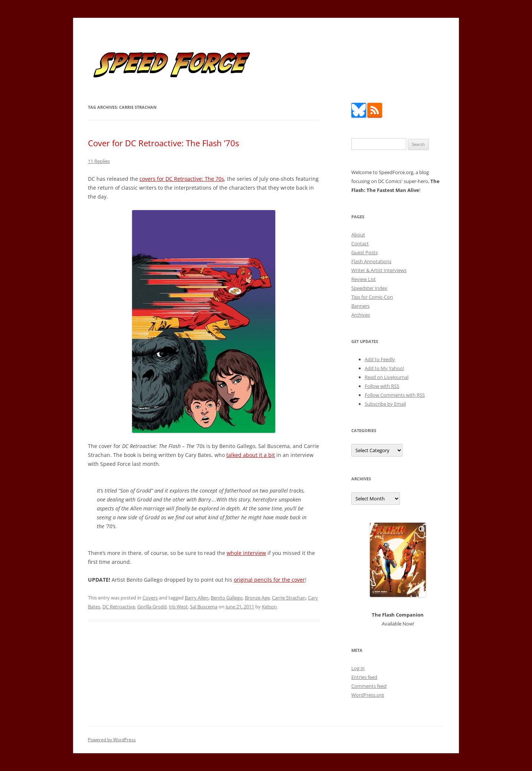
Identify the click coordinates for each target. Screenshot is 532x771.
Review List (364, 279)
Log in (358, 668)
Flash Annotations (371, 261)
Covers (150, 598)
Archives (361, 315)
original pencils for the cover (269, 580)
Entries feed (364, 677)
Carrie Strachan (289, 598)
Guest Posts (364, 252)
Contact (360, 244)
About (358, 235)
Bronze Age (257, 598)
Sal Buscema (204, 607)
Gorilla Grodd (152, 607)
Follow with (382, 386)
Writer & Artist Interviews (379, 270)
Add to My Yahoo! (384, 368)
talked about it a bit (251, 455)
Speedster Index (369, 288)
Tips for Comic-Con (372, 297)
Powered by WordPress (112, 740)
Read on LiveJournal (387, 377)
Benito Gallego (227, 598)
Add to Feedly (380, 359)
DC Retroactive (119, 607)
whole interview (246, 553)
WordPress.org (368, 695)
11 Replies (99, 161)
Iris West (178, 607)
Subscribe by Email (385, 404)
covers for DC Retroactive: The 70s (182, 179)
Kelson (269, 607)
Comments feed (369, 686)
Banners (360, 306)
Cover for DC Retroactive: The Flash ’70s (163, 143)
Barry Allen (197, 598)
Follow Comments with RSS (395, 395)
